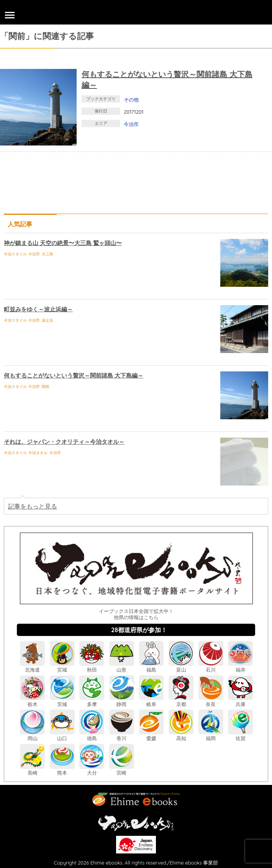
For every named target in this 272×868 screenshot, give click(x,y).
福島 (152, 667)
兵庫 (240, 701)
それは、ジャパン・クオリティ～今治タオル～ (64, 442)
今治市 (131, 124)
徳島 (92, 735)
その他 (131, 100)
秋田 (92, 667)
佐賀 (240, 735)
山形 (122, 667)
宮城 (62, 667)
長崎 (32, 770)
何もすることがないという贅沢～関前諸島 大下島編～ (74, 375)
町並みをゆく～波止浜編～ (38, 309)
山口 (62, 735)
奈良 (211, 701)
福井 (240, 667)
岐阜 (152, 701)
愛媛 (152, 735)
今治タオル (38, 453)
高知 (181, 735)
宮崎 (122, 770)
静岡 (122, 701)
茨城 (62, 701)
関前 (46, 387)
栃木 (32, 701)
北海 (32, 667)
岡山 (32, 735)
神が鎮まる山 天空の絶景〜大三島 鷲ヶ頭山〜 (63, 243)
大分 (92, 770)
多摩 (92, 701)
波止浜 (48, 320)
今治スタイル (15, 254)
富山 (181, 667)
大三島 (48, 254)
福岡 (211, 735)
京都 (181, 701)
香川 (122, 735)
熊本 (62, 770)
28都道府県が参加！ (139, 630)
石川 (211, 667)
